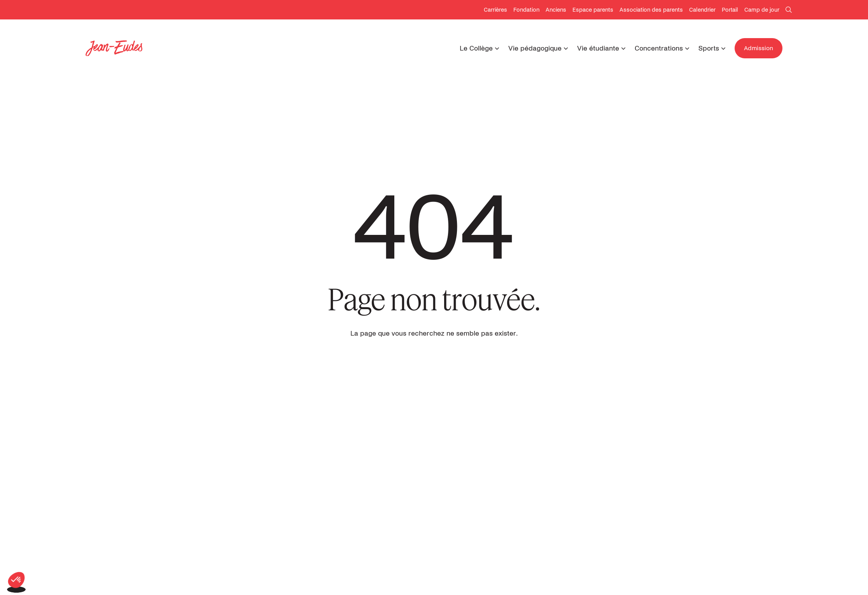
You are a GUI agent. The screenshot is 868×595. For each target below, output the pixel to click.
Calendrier (702, 10)
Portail (730, 10)
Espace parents (593, 10)
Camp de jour (762, 10)
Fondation (526, 10)
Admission (759, 48)
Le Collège (476, 48)
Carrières (495, 10)
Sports (709, 48)
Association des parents (651, 10)
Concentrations (659, 48)
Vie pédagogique (535, 48)
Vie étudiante (598, 48)
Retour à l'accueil (434, 361)
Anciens (556, 10)
